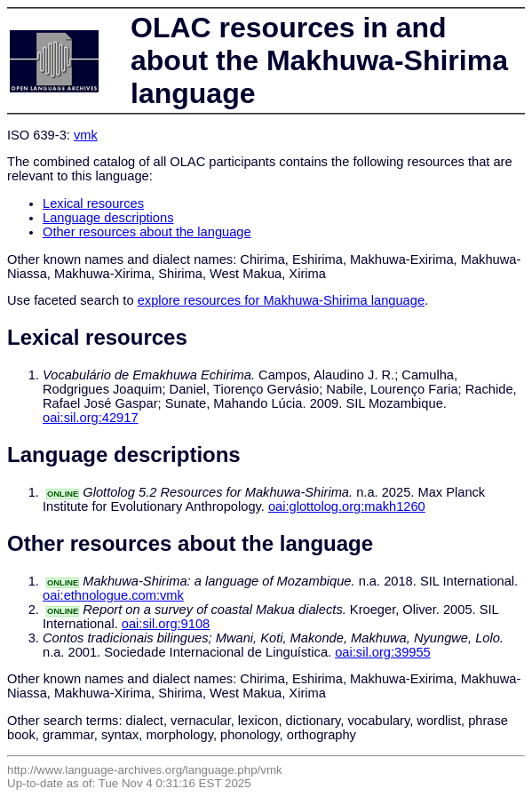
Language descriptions (108, 218)
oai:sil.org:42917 (91, 418)
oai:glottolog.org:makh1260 (347, 506)
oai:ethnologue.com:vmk (113, 595)
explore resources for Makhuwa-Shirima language (281, 300)
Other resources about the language (147, 232)
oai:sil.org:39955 (383, 652)
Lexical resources (93, 203)
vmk (86, 135)
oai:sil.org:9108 (166, 624)
